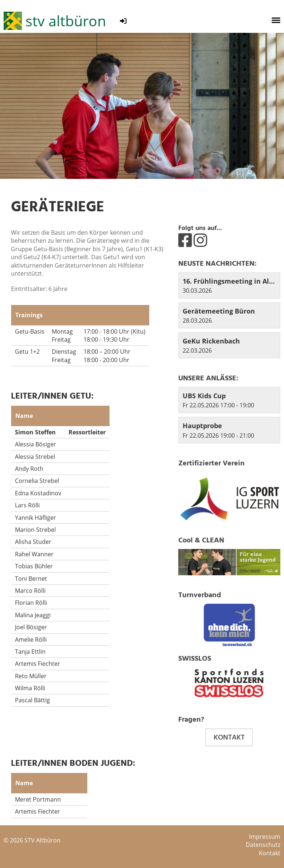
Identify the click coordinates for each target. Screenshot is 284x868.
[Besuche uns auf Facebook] (185, 240)
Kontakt (229, 737)
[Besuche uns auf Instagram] (200, 240)
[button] (229, 400)
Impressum (265, 837)
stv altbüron (66, 21)
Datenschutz (263, 845)
